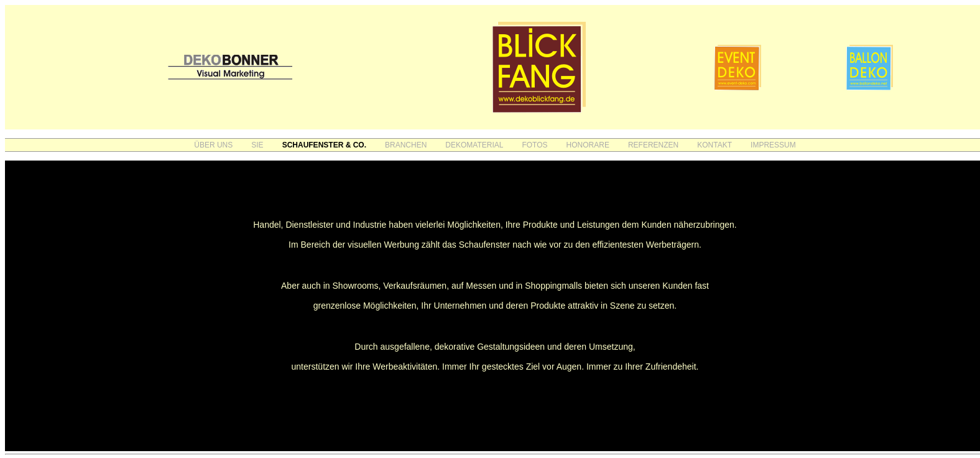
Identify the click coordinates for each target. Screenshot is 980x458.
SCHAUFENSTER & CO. (324, 145)
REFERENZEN (653, 145)
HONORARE (588, 145)
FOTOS (534, 145)
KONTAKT (714, 145)
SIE (257, 145)
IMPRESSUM (773, 145)
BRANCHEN (406, 145)
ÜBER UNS (213, 145)
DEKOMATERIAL (474, 145)
